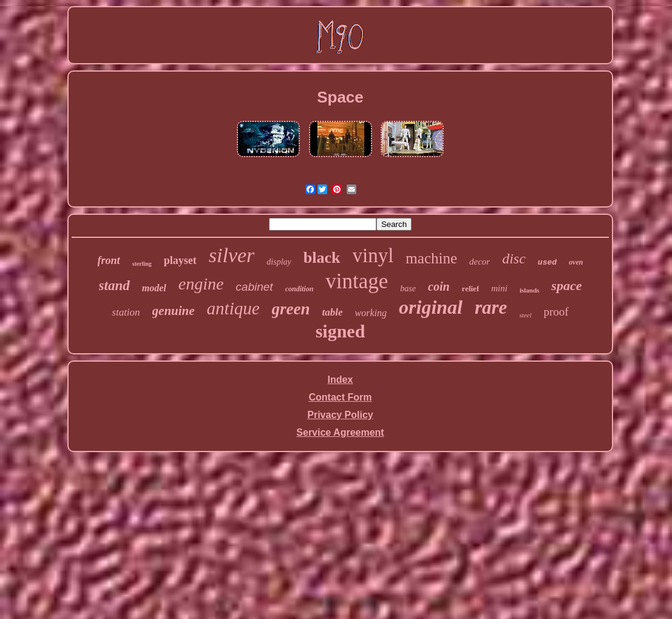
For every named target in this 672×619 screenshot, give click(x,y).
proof (556, 312)
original (431, 307)
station (126, 312)
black (322, 258)
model (154, 288)
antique (233, 308)
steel (525, 315)
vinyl (373, 255)
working (371, 313)
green (291, 309)
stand (114, 286)
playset (180, 260)
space (566, 286)
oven (576, 262)
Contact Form (341, 397)
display (279, 262)
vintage (357, 281)
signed (341, 331)
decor (480, 262)
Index (341, 380)
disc (514, 259)
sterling (142, 264)
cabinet (254, 287)
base (408, 289)
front (109, 260)
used (547, 262)
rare (491, 307)
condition (300, 289)
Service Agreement (340, 432)
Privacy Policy (340, 415)
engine (201, 284)
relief (471, 289)
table (333, 312)
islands (529, 290)
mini (499, 288)
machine (431, 258)
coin (439, 286)
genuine (174, 311)
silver (232, 255)
